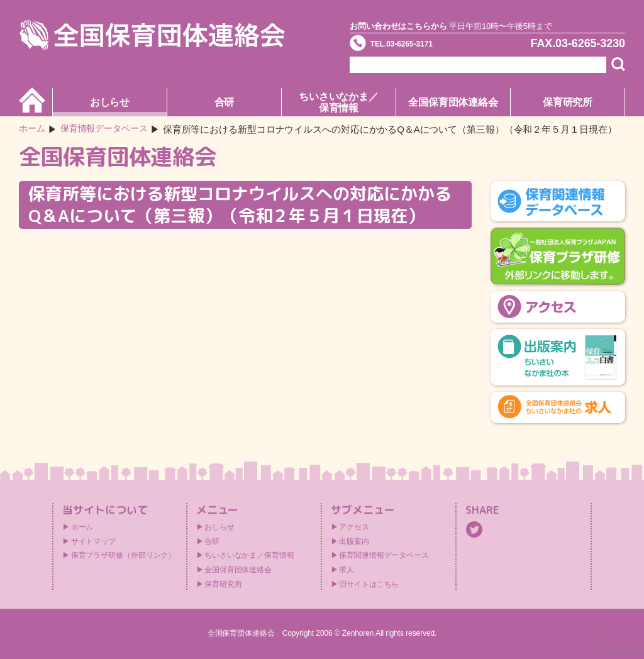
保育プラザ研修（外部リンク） (124, 555)
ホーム (33, 129)
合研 (225, 102)
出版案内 (354, 541)
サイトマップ (93, 541)
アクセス (354, 527)
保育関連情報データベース (384, 555)
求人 (347, 570)
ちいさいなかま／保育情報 (339, 102)
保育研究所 (568, 102)
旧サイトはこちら (369, 584)
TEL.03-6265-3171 (421, 47)
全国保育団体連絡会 (453, 102)
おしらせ (110, 102)
